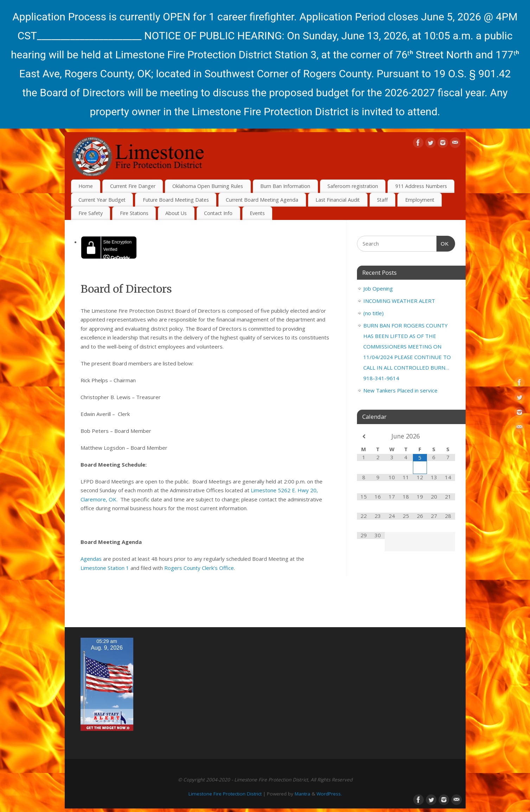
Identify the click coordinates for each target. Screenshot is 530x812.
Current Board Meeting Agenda (262, 200)
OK (443, 243)
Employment (420, 200)
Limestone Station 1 (105, 568)
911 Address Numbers (421, 186)
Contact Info (218, 213)
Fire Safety (91, 213)
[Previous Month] (364, 437)
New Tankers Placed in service (400, 390)
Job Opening (378, 288)
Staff (382, 200)
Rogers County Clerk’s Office (199, 568)
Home (86, 186)
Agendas (91, 559)
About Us (176, 213)
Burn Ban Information (285, 186)
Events (257, 213)
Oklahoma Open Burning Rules (208, 186)
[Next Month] (448, 437)
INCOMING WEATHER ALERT (399, 301)
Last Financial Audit (338, 200)
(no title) (373, 313)
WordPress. (329, 794)
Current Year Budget (102, 200)
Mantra (302, 794)
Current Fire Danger (133, 186)
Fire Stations (134, 213)
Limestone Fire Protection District (225, 794)
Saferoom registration (353, 186)
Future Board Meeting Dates (176, 200)
